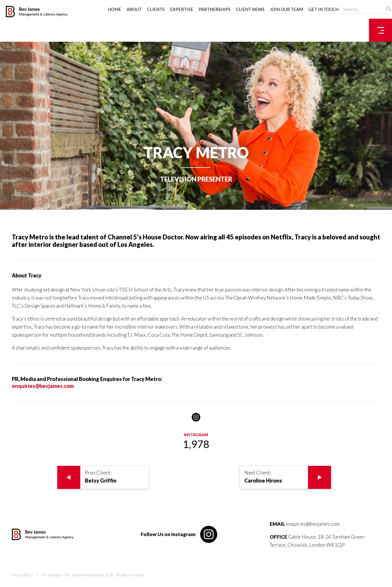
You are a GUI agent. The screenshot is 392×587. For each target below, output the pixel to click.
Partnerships (215, 9)
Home (115, 9)
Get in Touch (324, 9)
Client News (250, 9)
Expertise (182, 9)
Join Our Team (287, 9)
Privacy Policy (22, 575)
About (134, 9)
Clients (156, 9)
